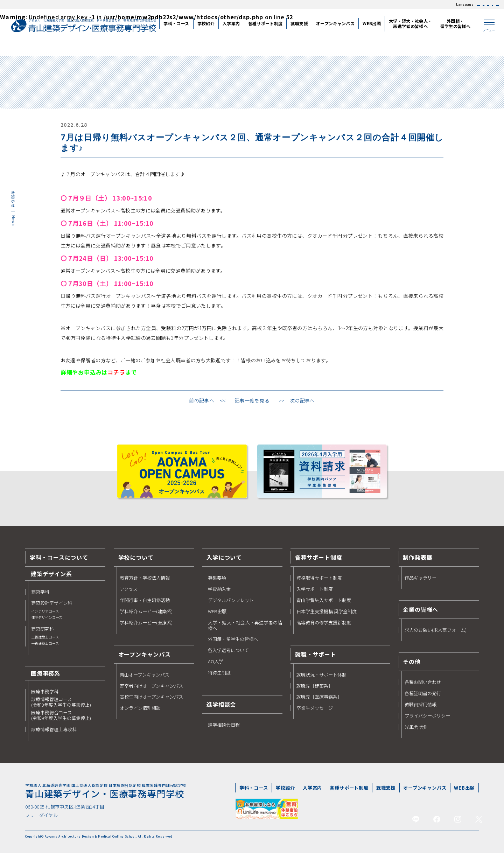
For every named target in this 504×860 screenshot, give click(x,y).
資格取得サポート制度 (319, 583)
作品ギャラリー (421, 583)
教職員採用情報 (421, 710)
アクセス (129, 594)
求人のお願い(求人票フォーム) (436, 635)
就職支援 (386, 793)
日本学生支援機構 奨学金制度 (327, 616)
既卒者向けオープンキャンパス (151, 691)
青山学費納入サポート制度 (324, 605)
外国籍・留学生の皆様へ (233, 644)
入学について (224, 562)
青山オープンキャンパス (145, 680)
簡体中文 (424, 4)
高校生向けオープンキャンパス (151, 702)
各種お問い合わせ (423, 687)
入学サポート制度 (315, 594)
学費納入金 (219, 594)
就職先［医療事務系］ (319, 702)
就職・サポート (316, 659)
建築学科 (40, 597)
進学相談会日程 (224, 730)
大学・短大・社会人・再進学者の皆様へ (245, 630)
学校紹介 (285, 793)
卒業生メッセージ (315, 713)
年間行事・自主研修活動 (145, 605)
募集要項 (217, 583)
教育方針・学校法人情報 (145, 583)
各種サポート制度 (318, 562)
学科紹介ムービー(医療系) (146, 628)
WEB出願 (217, 616)
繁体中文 (446, 4)
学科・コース (254, 793)
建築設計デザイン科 (52, 615)
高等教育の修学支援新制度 (324, 628)
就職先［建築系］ (315, 691)
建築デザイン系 (51, 579)
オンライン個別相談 (140, 713)
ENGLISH (488, 4)
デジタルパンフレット (231, 605)
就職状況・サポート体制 (321, 680)
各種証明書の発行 (423, 699)
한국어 (467, 4)
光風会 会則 (416, 732)
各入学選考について (228, 656)
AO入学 (216, 667)
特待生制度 (219, 678)
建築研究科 (45, 641)
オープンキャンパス (425, 793)
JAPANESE (401, 4)
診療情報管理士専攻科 (54, 734)
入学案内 (312, 793)
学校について (136, 562)
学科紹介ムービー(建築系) (146, 616)
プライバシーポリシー (427, 721)
